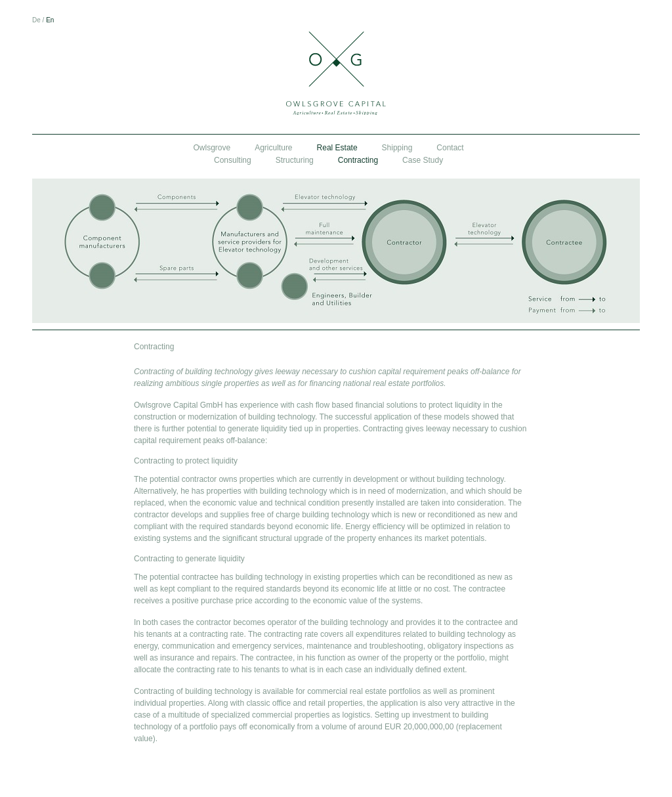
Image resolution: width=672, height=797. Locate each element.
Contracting (358, 160)
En (50, 20)
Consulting (233, 160)
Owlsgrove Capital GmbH (336, 73)
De (36, 20)
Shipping (397, 148)
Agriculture (273, 148)
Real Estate (337, 148)
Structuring (295, 160)
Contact (450, 148)
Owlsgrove (212, 148)
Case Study (423, 160)
